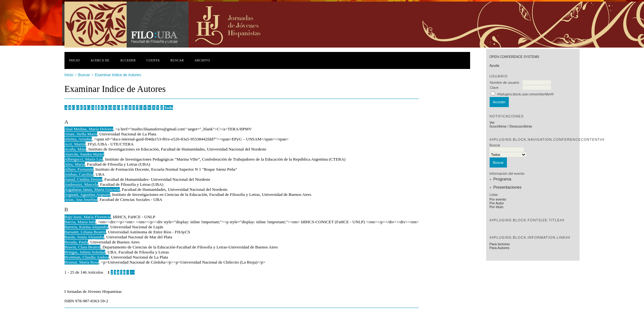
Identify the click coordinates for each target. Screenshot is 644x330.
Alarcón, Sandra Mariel (84, 154)
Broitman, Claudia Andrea (87, 257)
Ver (492, 122)
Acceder (128, 60)
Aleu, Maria (75, 164)
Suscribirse (498, 126)
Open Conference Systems (514, 57)
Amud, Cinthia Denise (83, 179)
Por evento (498, 199)
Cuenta (153, 60)
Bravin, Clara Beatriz (83, 247)
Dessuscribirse (521, 126)
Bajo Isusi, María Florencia (88, 217)
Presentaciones (508, 187)
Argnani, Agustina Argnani (87, 194)
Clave (494, 88)
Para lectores (500, 244)
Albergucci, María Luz (84, 159)
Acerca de (100, 60)
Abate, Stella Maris (81, 134)
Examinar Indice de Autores (118, 75)
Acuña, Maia (75, 149)
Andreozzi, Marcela (81, 184)
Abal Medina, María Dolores (89, 129)
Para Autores (499, 248)
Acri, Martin (75, 144)
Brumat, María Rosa (82, 262)
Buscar (177, 60)
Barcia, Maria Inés (80, 222)
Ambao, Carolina (79, 174)
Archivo (202, 60)
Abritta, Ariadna (78, 139)
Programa (502, 179)
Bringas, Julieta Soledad (85, 252)
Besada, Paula (76, 242)
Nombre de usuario (504, 82)
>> (132, 272)
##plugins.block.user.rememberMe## (525, 94)
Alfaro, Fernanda (79, 169)
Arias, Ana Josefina (81, 199)
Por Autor (497, 203)
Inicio (75, 60)
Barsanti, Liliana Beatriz (85, 232)
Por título (496, 207)
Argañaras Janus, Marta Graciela (92, 189)
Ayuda (494, 65)
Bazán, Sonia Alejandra (84, 237)
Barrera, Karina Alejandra (86, 227)
